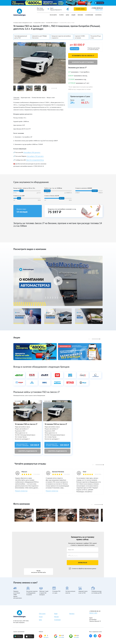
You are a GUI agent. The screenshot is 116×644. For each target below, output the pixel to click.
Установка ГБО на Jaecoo (39, 23)
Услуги (61, 15)
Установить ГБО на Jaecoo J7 (83, 56)
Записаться (83, 563)
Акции (73, 15)
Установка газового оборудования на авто (23, 23)
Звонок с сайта (99, 10)
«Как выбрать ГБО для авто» (32, 152)
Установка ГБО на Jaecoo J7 (52, 23)
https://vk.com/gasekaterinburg (35, 160)
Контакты (98, 15)
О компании (89, 15)
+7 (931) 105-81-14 (97, 8)
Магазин (80, 15)
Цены (67, 15)
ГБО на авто (53, 15)
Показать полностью (21, 491)
